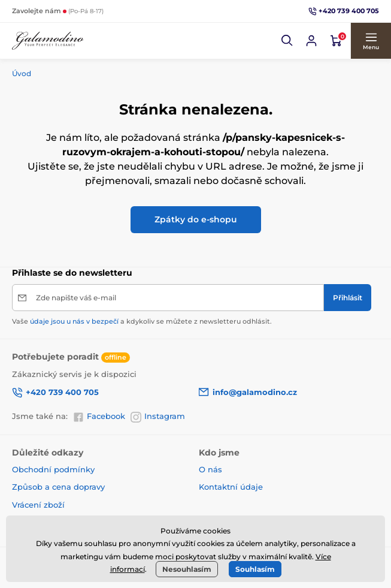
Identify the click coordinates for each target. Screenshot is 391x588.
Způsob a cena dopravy (60, 487)
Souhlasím (255, 569)
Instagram (158, 417)
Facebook (99, 417)
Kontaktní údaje (231, 487)
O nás (210, 469)
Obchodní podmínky (53, 469)
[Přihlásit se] (311, 41)
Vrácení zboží (38, 505)
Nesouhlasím (187, 569)
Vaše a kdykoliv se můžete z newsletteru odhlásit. (142, 321)
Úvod (22, 73)
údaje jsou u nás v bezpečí (74, 321)
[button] (287, 41)
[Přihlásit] (348, 298)
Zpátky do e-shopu (196, 219)
